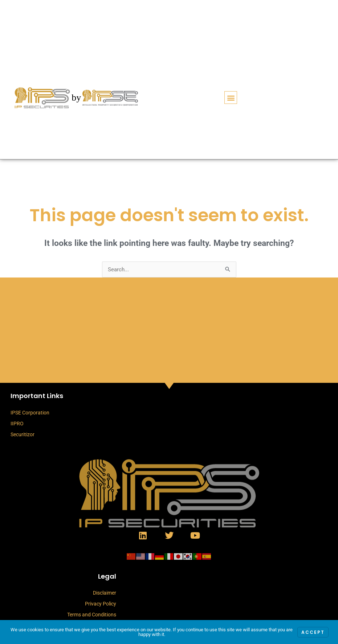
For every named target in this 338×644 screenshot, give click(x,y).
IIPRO (17, 424)
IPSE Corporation (30, 413)
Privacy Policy (101, 604)
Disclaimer (105, 593)
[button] (231, 98)
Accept (313, 632)
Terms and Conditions (92, 615)
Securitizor (23, 434)
